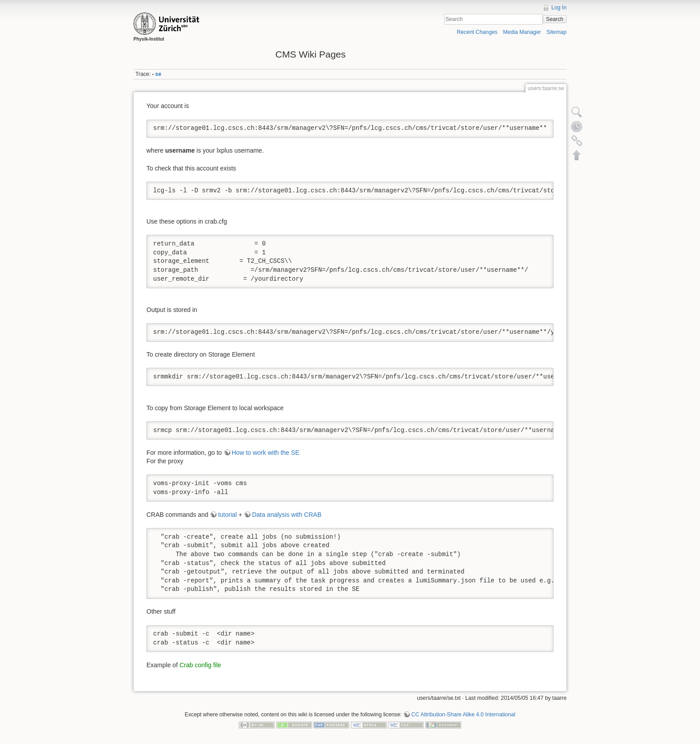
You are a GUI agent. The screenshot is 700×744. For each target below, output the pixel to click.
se (158, 74)
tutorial (227, 515)
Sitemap (556, 32)
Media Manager (522, 32)
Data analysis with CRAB (287, 515)
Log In (559, 8)
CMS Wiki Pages (311, 54)
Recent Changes (477, 32)
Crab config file (200, 665)
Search (555, 19)
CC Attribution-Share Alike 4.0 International (463, 715)
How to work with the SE (266, 453)
